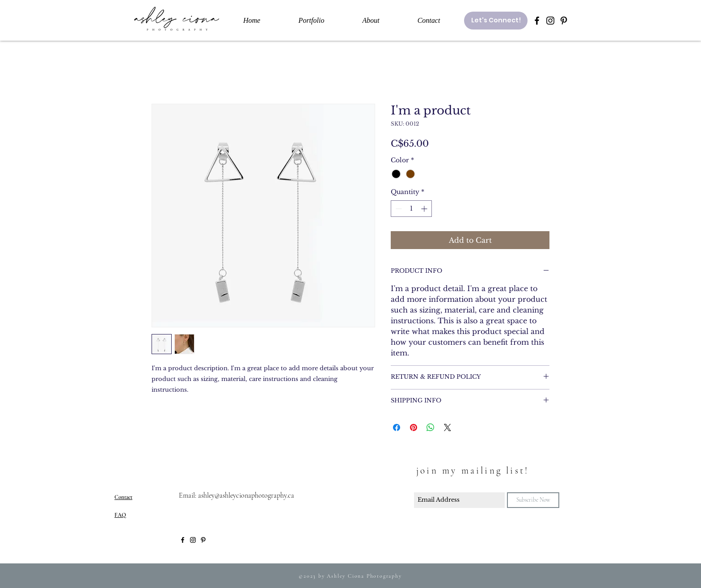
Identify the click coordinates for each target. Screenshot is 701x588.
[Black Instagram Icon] (550, 21)
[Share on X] (448, 427)
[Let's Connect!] (496, 21)
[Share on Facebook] (397, 427)
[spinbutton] (411, 209)
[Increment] (425, 209)
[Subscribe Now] (533, 500)
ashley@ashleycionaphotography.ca (246, 495)
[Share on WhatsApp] (431, 427)
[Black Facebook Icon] (537, 21)
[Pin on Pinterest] (414, 427)
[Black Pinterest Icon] (564, 21)
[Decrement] (398, 209)
